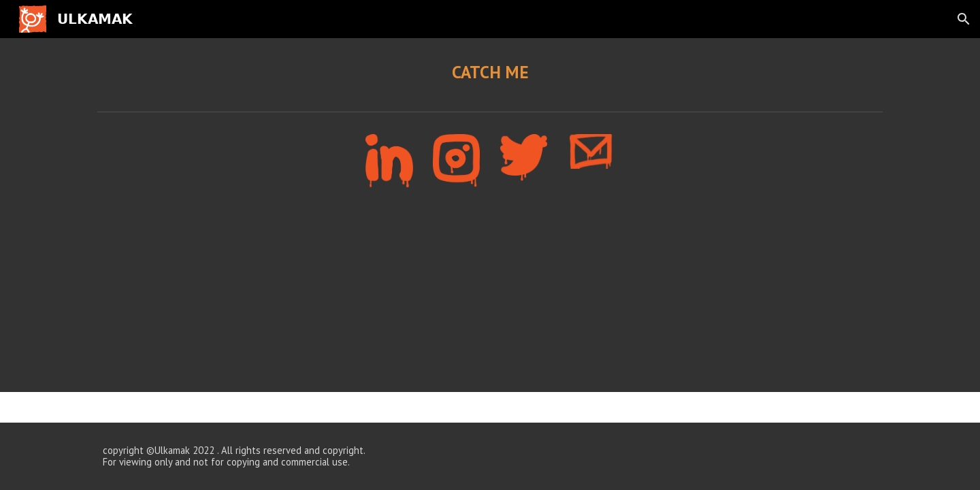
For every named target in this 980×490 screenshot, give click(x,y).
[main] (490, 72)
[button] (964, 19)
